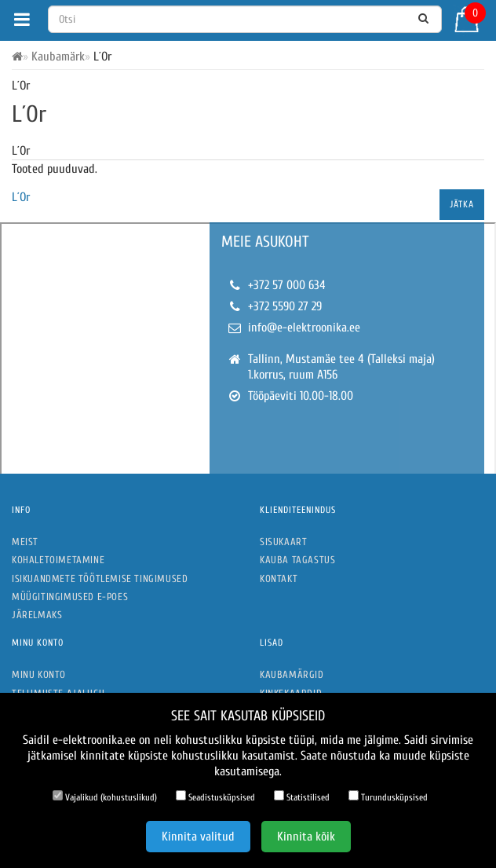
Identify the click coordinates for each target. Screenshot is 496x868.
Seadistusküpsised (215, 797)
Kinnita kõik (306, 837)
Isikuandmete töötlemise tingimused (100, 579)
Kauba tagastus (297, 560)
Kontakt (279, 579)
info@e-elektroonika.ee (304, 328)
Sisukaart (283, 542)
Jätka (462, 204)
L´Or (21, 197)
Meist (25, 542)
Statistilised (302, 797)
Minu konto (39, 674)
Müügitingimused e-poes (70, 597)
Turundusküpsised (388, 797)
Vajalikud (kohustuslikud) (105, 797)
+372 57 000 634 (287, 285)
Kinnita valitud (198, 837)
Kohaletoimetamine (58, 560)
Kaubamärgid (292, 674)
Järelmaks (37, 615)
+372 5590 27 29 (285, 306)
